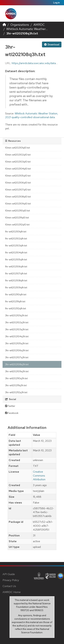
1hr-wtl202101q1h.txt (16, 232)
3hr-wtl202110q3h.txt (16, 378)
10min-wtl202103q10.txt (18, 162)
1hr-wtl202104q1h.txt (16, 253)
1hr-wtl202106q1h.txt (16, 267)
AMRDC (39, 25)
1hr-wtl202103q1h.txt (16, 246)
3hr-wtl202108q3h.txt (22, 33)
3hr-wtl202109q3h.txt (17, 371)
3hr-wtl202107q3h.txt (17, 357)
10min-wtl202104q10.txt (18, 169)
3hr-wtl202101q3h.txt (16, 315)
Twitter (10, 406)
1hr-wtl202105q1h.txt (16, 260)
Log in (56, 3)
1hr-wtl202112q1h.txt (16, 308)
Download (52, 45)
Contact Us (9, 586)
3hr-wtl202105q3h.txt (17, 343)
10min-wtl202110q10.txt (17, 211)
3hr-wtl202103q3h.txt (17, 329)
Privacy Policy (11, 580)
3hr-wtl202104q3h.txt (17, 336)
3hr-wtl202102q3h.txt (17, 322)
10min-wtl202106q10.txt (18, 183)
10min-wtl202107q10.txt (18, 190)
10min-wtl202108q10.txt (18, 197)
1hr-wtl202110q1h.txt (16, 294)
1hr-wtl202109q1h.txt (16, 287)
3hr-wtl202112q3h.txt (16, 392)
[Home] (4, 25)
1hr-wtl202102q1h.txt (16, 239)
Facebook (12, 413)
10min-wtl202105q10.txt (18, 176)
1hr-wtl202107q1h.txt (16, 273)
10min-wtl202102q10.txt (18, 155)
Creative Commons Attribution (39, 476)
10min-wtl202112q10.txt (17, 225)
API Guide (9, 574)
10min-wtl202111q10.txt (17, 218)
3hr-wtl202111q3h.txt (16, 385)
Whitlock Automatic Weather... (27, 29)
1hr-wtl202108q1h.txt (16, 280)
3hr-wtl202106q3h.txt (17, 350)
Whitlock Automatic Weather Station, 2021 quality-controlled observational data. (32, 115)
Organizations (20, 25)
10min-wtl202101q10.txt (17, 148)
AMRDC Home (12, 592)
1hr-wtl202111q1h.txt (15, 301)
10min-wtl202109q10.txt (18, 204)
